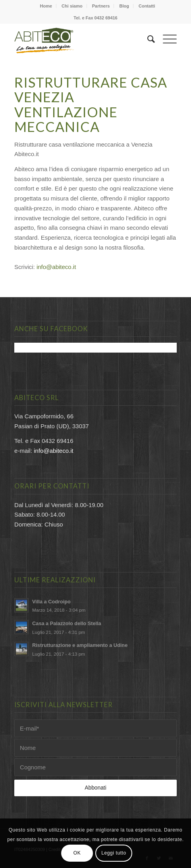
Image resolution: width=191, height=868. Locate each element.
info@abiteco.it (56, 267)
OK (77, 853)
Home (46, 6)
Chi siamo (72, 6)
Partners (101, 6)
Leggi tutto (114, 853)
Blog (124, 6)
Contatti (147, 6)
